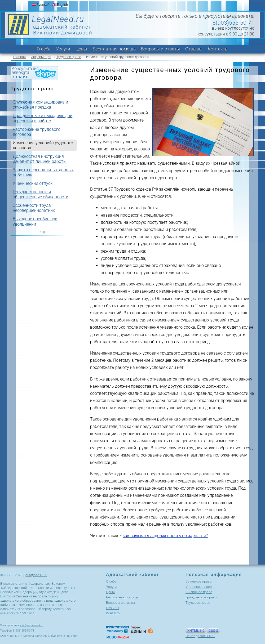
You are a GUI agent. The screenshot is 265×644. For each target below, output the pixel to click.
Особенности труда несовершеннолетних (34, 208)
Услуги (63, 49)
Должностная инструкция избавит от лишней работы (40, 159)
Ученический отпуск (33, 183)
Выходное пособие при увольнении (35, 221)
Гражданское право (201, 597)
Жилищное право (199, 592)
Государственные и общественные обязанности (41, 194)
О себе (44, 49)
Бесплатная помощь (114, 49)
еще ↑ (44, 232)
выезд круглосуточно (233, 28)
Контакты (218, 49)
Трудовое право (69, 57)
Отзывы (194, 49)
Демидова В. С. (35, 575)
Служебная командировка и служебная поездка (40, 105)
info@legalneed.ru (32, 625)
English (62, 5)
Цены (81, 49)
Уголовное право (199, 587)
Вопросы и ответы (160, 49)
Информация (41, 57)
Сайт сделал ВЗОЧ (200, 636)
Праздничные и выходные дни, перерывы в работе (43, 118)
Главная (19, 57)
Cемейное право (198, 581)
